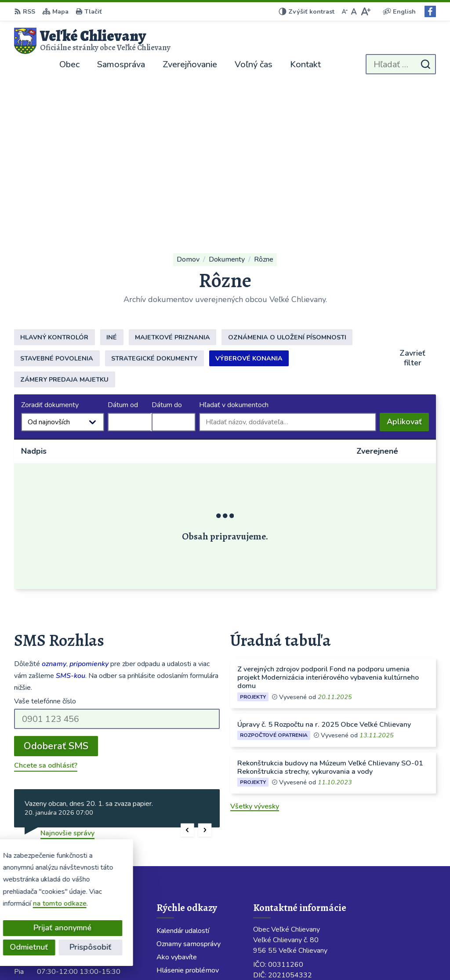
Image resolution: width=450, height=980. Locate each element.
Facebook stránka (281, 881)
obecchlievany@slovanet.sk (298, 860)
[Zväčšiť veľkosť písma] (365, 11)
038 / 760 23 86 (280, 849)
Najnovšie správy (67, 682)
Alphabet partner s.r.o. (132, 956)
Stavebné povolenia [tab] (57, 208)
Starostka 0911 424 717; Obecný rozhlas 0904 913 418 (345, 838)
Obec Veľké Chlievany (261, 956)
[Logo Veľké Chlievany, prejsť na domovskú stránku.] (92, 41)
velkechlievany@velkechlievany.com (311, 870)
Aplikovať (408, 273)
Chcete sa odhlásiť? (46, 615)
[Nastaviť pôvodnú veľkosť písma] (354, 11)
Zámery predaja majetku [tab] (64, 229)
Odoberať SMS (56, 595)
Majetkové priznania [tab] (172, 186)
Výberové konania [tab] (249, 208)
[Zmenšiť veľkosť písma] (345, 11)
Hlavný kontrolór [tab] (54, 186)
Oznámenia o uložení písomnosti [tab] (287, 186)
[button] (187, 679)
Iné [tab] (112, 186)
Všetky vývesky (255, 656)
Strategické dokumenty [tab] (154, 208)
